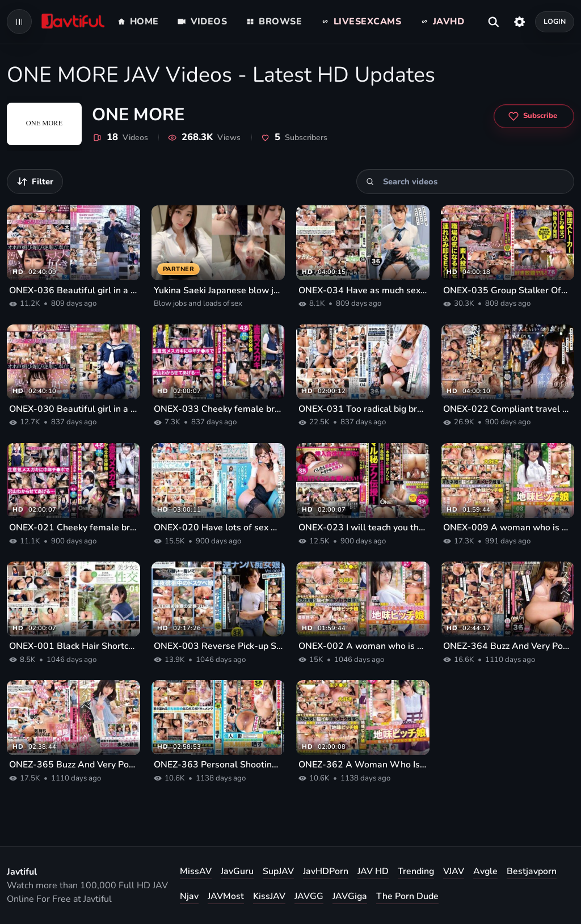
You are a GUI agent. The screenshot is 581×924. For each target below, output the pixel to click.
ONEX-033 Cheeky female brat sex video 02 (218, 409)
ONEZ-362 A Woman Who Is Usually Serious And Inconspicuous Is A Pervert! (363, 765)
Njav (189, 896)
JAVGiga (350, 896)
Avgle (485, 871)
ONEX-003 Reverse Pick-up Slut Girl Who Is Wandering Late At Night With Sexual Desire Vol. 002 (218, 646)
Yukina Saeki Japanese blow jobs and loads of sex (218, 290)
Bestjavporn (532, 871)
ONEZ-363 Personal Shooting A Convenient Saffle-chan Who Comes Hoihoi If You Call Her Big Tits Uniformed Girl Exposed (218, 765)
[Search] (370, 182)
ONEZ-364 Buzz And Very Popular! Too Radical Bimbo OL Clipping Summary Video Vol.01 (508, 646)
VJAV (454, 871)
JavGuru (237, 871)
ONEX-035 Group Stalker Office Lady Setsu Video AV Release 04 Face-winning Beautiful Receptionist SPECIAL (508, 290)
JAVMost (226, 896)
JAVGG (309, 896)
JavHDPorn (326, 871)
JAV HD (373, 871)
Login (555, 21)
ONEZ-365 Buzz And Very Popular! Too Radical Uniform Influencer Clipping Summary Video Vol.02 (73, 765)
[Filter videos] (35, 182)
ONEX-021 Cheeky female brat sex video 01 (73, 528)
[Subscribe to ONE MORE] (534, 116)
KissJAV (269, 896)
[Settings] (519, 22)
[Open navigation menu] (19, 22)
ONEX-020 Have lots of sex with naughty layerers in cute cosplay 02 (218, 528)
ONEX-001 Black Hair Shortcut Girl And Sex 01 (73, 646)
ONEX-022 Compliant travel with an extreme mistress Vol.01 (508, 409)
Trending (416, 871)
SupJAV (278, 871)
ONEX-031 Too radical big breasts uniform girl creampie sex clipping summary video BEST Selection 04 (363, 409)
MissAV (196, 871)
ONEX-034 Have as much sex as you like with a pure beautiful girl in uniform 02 (363, 290)
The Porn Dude (407, 896)
